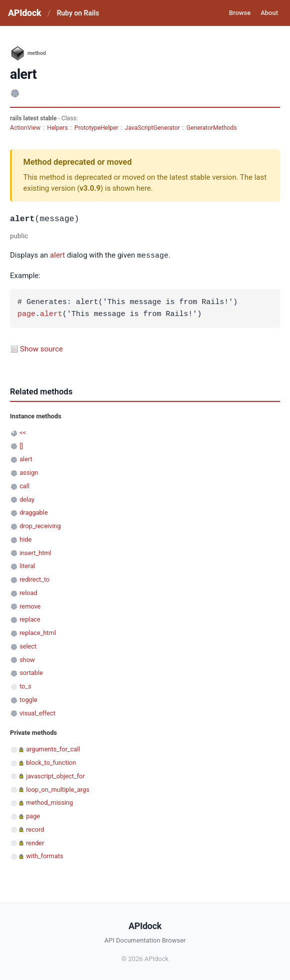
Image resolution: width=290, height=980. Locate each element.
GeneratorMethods (211, 128)
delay (27, 499)
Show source (41, 348)
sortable (31, 672)
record (35, 829)
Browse (240, 13)
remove (30, 606)
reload (28, 592)
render (35, 842)
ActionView (25, 128)
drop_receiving (40, 525)
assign (29, 472)
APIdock (24, 13)
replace (30, 619)
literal (27, 565)
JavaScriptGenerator (152, 128)
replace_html (38, 632)
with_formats (45, 855)
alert (57, 256)
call (24, 486)
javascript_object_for (55, 776)
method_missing (49, 802)
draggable (33, 512)
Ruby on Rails (78, 13)
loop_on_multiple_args (58, 789)
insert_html (35, 552)
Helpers (57, 128)
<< (23, 432)
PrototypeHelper (96, 128)
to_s (25, 686)
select (28, 646)
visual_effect (37, 713)
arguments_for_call (53, 749)
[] (21, 446)
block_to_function (51, 762)
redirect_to (34, 579)
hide (25, 539)
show (27, 659)
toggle (28, 699)
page (26, 314)
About (269, 13)
